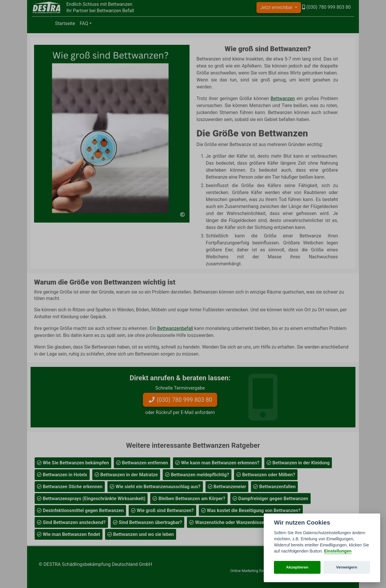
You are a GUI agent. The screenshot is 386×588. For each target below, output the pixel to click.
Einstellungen (338, 551)
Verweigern (347, 567)
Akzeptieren (297, 567)
